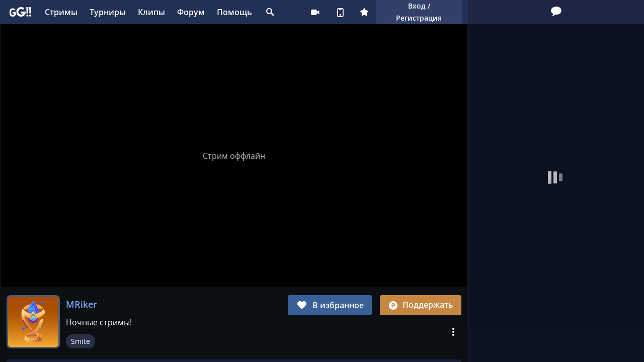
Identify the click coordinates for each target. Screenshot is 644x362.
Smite (80, 341)
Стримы (61, 12)
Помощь (234, 12)
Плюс (364, 12)
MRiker (82, 304)
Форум (191, 12)
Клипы (151, 12)
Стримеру (315, 12)
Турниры (108, 12)
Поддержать (421, 305)
